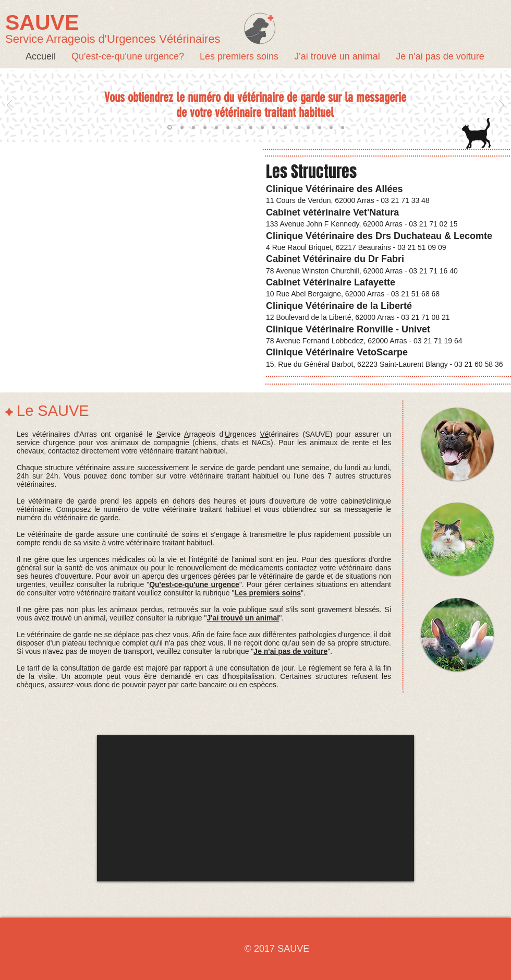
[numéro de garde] (170, 128)
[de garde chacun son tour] (182, 127)
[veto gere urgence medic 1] (228, 127)
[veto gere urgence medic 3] (251, 127)
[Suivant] (502, 106)
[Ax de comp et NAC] (193, 127)
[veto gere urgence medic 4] (262, 127)
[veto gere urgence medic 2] (239, 127)
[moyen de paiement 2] (320, 127)
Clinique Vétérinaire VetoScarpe (337, 352)
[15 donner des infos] (343, 127)
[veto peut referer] (297, 127)
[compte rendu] (216, 127)
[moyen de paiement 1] (308, 127)
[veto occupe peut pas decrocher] (285, 127)
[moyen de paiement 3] (331, 127)
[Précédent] (9, 106)
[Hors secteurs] (205, 127)
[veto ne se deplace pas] (274, 127)
